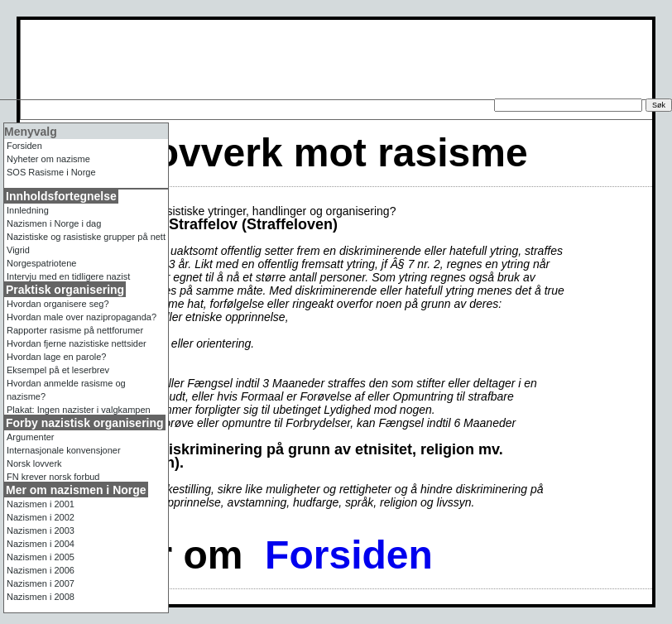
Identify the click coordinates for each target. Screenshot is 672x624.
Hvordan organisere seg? (58, 304)
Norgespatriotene (41, 263)
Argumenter (30, 437)
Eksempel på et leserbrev (58, 370)
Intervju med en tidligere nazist (68, 276)
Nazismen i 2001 (41, 504)
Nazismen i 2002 (41, 517)
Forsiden (349, 555)
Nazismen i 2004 (41, 544)
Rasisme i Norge (51, 172)
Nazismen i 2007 (41, 583)
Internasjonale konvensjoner (64, 450)
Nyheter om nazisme (48, 159)
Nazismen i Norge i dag (54, 223)
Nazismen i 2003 (41, 530)
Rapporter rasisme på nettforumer (75, 330)
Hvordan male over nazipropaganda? (82, 317)
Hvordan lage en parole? (56, 357)
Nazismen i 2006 (41, 570)
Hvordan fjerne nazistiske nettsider (77, 343)
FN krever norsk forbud (53, 477)
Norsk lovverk (34, 463)
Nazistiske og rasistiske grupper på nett (86, 237)
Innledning (28, 210)
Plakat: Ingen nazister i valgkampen (79, 410)
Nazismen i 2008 (41, 597)
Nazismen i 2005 (41, 557)
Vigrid (18, 250)
